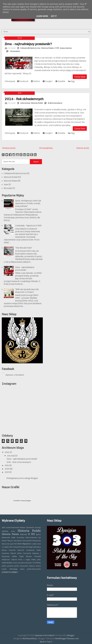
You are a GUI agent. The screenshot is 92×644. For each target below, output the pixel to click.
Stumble (60, 81)
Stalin (39, 550)
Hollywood (24, 534)
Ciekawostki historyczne (30, 48)
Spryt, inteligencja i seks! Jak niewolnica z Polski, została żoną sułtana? (28, 203)
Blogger (34, 478)
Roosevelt (21, 550)
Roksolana (37, 547)
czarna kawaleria (19, 563)
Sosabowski (30, 550)
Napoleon (27, 544)
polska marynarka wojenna (25, 566)
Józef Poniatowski (35, 541)
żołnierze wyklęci (10, 572)
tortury (38, 566)
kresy (38, 563)
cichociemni (25, 103)
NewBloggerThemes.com (67, 639)
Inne (6, 185)
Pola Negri (29, 547)
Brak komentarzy (55, 103)
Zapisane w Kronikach (15, 375)
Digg (71, 81)
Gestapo (38, 528)
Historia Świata (47, 48)
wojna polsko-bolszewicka (30, 569)
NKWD (20, 544)
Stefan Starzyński (24, 553)
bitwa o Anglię (24, 560)
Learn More (42, 16)
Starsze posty (83, 148)
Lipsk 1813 (13, 544)
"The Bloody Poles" (24, 248)
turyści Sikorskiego (10, 569)
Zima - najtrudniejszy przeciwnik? (28, 44)
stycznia (11, 456)
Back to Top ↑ (46, 642)
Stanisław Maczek (9, 553)
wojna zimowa (66, 48)
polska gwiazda (8, 566)
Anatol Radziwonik (13, 528)
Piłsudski (22, 547)
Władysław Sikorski (9, 560)
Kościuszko (6, 544)
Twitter (36, 81)
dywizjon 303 (31, 563)
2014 (7, 469)
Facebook (23, 81)
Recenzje (8, 188)
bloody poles (36, 560)
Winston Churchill (33, 556)
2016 (7, 452)
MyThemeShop (30, 639)
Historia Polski (37, 103)
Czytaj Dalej (80, 77)
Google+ (48, 81)
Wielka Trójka (18, 556)
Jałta (16, 541)
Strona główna (46, 148)
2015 (7, 465)
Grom (13, 531)
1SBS (3, 528)
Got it (54, 16)
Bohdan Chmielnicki (27, 528)
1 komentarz (15, 51)
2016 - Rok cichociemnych (24, 99)
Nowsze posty (9, 148)
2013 (7, 472)
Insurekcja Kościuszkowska (27, 538)
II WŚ (57, 48)
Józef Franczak (23, 541)
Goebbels (5, 531)
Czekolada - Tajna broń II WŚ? (28, 226)
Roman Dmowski (9, 550)
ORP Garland (14, 547)
